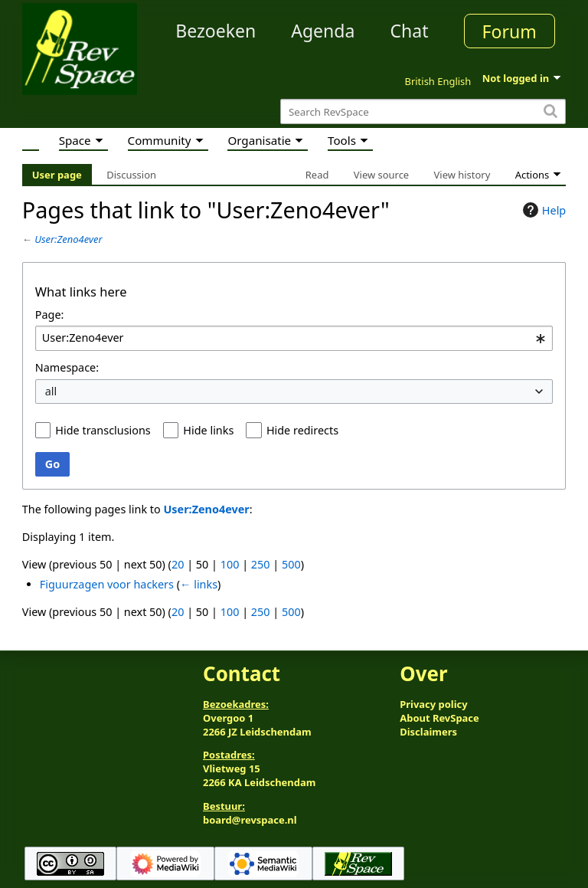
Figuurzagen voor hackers (107, 584)
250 (261, 564)
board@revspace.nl (250, 820)
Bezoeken (216, 31)
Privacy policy (433, 704)
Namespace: (67, 367)
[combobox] (294, 338)
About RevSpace (439, 718)
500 (291, 564)
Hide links (208, 430)
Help (542, 210)
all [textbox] (51, 391)
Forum (510, 31)
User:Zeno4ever (68, 239)
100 (230, 564)
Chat (409, 31)
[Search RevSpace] (423, 111)
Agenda (323, 31)
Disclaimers (428, 732)
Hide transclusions (103, 430)
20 (178, 564)
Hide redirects (302, 430)
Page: (50, 315)
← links (199, 584)
